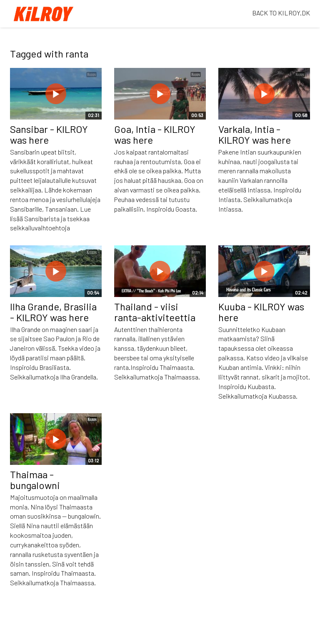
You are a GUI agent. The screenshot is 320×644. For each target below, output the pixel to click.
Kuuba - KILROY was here (261, 312)
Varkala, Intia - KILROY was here (255, 134)
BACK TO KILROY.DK (281, 13)
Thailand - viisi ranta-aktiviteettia (155, 312)
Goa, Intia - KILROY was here (155, 134)
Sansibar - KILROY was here (49, 134)
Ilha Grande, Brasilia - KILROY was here (53, 312)
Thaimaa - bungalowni (35, 480)
